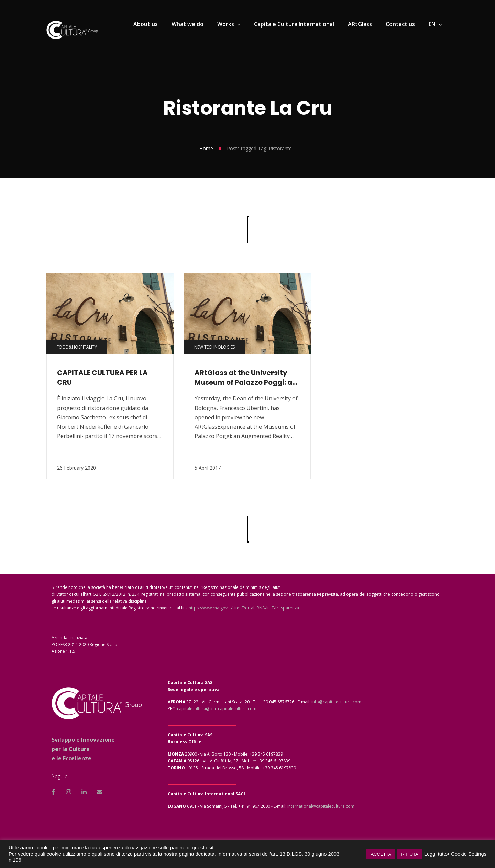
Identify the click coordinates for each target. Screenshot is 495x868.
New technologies (214, 347)
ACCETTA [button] (381, 854)
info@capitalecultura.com (336, 702)
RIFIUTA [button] (410, 854)
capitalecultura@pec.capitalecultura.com (217, 709)
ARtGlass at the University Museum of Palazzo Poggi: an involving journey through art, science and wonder (246, 377)
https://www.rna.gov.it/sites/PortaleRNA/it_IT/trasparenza (244, 608)
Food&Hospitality (77, 347)
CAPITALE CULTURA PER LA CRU (102, 377)
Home (206, 148)
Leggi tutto (436, 854)
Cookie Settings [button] (469, 854)
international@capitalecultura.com (321, 806)
